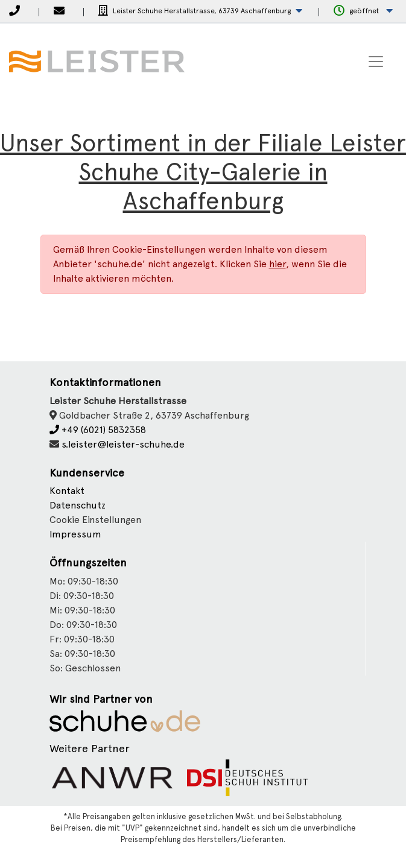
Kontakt (67, 491)
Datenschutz (78, 505)
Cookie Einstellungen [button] (95, 520)
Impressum (75, 534)
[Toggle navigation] (376, 62)
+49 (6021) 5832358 (98, 430)
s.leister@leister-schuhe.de (123, 444)
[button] (200, 11)
